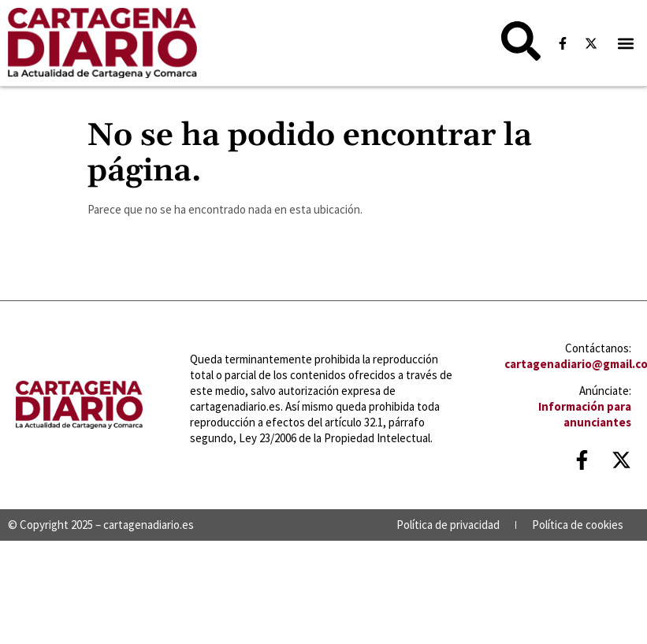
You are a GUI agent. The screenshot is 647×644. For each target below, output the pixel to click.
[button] (626, 43)
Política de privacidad (448, 525)
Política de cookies (578, 525)
